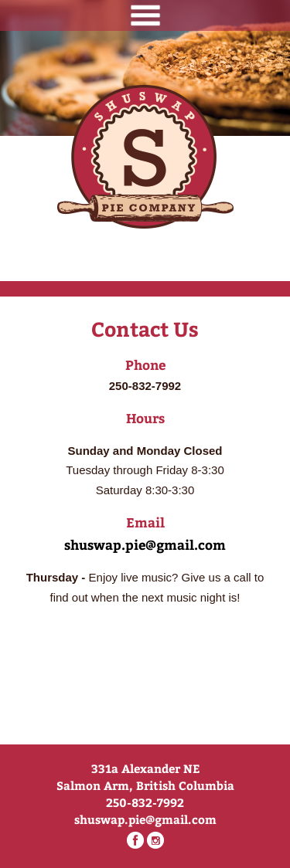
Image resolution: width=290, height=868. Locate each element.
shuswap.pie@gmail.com (145, 544)
